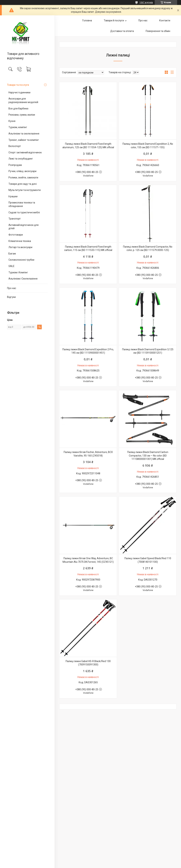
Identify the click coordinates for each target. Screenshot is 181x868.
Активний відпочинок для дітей (24, 227)
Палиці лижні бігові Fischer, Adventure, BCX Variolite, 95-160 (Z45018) (88, 454)
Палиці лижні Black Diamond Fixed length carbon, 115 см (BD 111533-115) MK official (88, 248)
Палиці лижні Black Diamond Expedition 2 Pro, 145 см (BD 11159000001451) (88, 351)
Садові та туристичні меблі (24, 212)
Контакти (165, 20)
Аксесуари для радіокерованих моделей (23, 100)
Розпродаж (15, 165)
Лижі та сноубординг (21, 159)
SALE (11, 266)
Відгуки (11, 297)
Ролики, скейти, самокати (23, 178)
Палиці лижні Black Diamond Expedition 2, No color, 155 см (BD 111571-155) (148, 146)
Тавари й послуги (114, 20)
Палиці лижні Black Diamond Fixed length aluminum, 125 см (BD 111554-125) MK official (88, 146)
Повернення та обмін (158, 31)
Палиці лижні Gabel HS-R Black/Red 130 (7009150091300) (88, 663)
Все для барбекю (18, 109)
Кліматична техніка (20, 241)
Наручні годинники (19, 92)
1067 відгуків (146, 2)
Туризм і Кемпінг (18, 272)
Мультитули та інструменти (25, 190)
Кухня (12, 121)
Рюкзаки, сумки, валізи (22, 115)
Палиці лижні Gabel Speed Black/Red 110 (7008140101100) (148, 560)
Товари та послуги (18, 85)
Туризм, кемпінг (18, 127)
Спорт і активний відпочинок (25, 152)
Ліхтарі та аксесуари (20, 247)
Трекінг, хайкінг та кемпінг (24, 140)
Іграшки (13, 196)
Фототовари (16, 235)
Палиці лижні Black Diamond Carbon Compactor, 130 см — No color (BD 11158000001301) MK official (148, 456)
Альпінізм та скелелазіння (24, 134)
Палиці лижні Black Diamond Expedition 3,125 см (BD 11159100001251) (148, 351)
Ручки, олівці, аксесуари (22, 171)
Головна (87, 20)
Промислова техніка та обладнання (22, 204)
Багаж (12, 254)
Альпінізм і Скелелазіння (23, 279)
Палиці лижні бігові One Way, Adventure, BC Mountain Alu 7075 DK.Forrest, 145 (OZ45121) (88, 560)
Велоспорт (15, 146)
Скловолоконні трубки (21, 260)
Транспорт (15, 219)
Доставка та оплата (122, 31)
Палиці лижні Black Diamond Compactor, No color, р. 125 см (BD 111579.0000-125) (148, 248)
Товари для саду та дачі (23, 184)
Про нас (12, 288)
